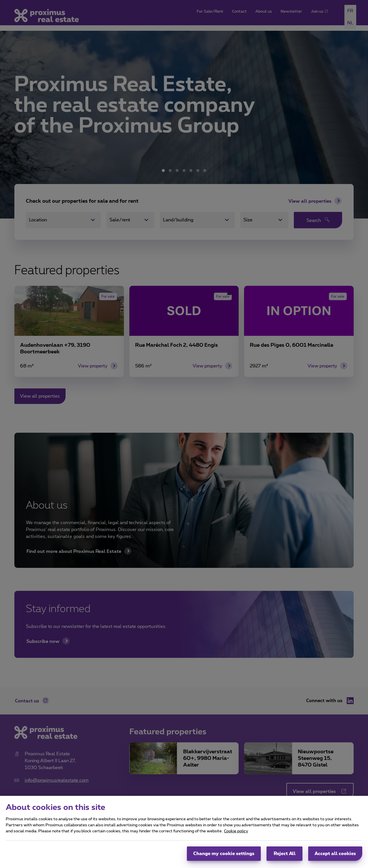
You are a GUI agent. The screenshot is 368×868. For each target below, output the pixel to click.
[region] (184, 832)
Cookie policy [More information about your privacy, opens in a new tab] (236, 831)
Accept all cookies (335, 854)
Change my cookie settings (224, 854)
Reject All (285, 854)
